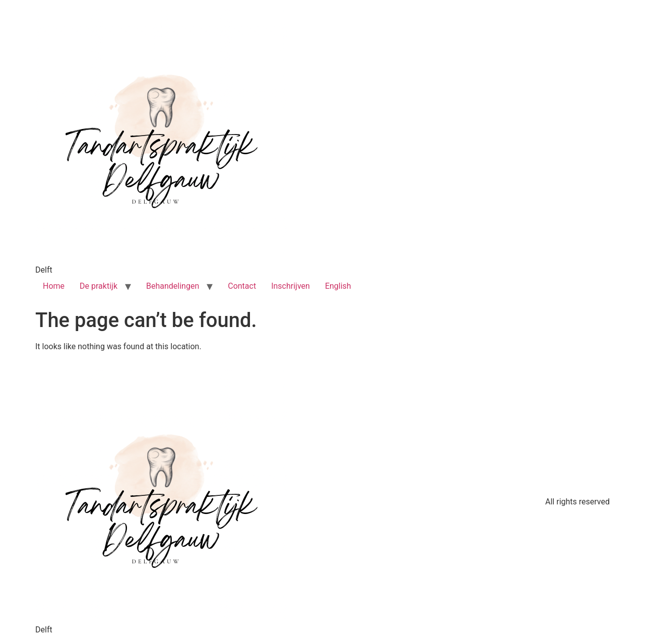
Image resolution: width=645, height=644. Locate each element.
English (338, 286)
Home (54, 286)
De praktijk (99, 286)
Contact (242, 286)
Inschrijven (291, 286)
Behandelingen (173, 286)
